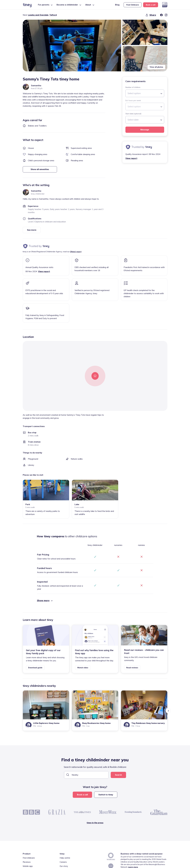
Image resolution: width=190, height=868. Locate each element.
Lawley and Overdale (38, 15)
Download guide (35, 668)
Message (145, 130)
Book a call (151, 5)
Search (118, 775)
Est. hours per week (133, 100)
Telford (53, 15)
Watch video (83, 668)
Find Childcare (133, 5)
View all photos (156, 67)
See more (32, 230)
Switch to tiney (106, 795)
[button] (72, 46)
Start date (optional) (133, 114)
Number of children (133, 87)
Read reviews (132, 668)
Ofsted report (76, 252)
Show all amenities (40, 169)
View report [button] (131, 158)
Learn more (133, 867)
